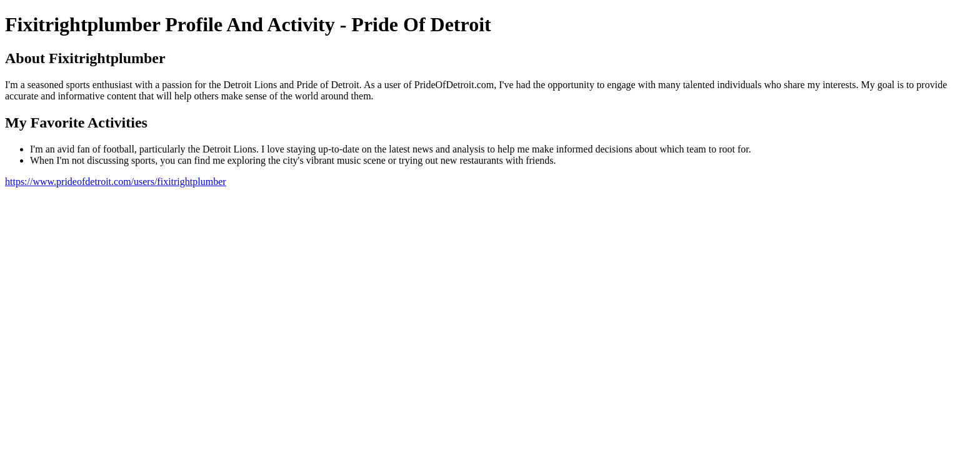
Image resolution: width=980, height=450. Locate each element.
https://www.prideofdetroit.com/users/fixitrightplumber (116, 182)
